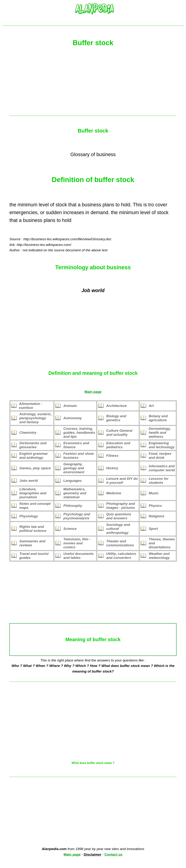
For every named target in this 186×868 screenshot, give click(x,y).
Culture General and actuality (119, 433)
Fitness (112, 456)
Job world (93, 290)
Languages (73, 481)
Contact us (113, 854)
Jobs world (29, 481)
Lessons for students (159, 481)
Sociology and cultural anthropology (118, 529)
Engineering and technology (162, 445)
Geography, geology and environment (74, 468)
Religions (157, 516)
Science (70, 529)
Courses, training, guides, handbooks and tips (79, 433)
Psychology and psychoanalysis (77, 516)
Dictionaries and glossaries (33, 445)
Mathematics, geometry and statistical (75, 493)
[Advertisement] (93, 83)
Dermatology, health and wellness (160, 433)
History (112, 468)
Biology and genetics (116, 418)
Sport (153, 529)
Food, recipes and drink (160, 456)
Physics (155, 506)
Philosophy (73, 506)
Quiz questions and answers (119, 516)
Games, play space (35, 468)
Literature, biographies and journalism (33, 493)
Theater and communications (120, 543)
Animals (70, 406)
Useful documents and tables (78, 556)
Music (154, 493)
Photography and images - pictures (121, 506)
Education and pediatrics (118, 445)
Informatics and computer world (162, 468)
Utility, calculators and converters (121, 556)
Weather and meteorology (159, 556)
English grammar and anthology (34, 456)
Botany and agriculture (158, 418)
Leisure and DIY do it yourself (122, 481)
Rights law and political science (33, 529)
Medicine (114, 493)
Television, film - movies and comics (77, 543)
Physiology (29, 516)
